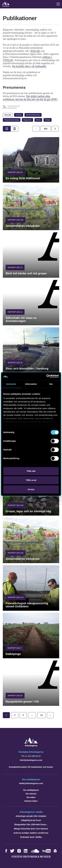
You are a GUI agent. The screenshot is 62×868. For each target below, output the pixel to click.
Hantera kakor (31, 801)
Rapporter (27, 120)
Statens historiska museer (31, 857)
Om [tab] (51, 384)
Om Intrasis (31, 794)
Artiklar (19, 115)
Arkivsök (36, 51)
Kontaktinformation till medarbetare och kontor (31, 767)
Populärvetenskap (12, 120)
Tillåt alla (31, 471)
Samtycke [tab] (11, 384)
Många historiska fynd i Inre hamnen (31, 829)
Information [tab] (31, 384)
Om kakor (31, 797)
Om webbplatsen (31, 790)
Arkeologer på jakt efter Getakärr (31, 816)
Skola (38, 120)
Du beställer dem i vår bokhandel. (29, 66)
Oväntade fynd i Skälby (31, 837)
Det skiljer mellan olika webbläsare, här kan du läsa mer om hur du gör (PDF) (30, 98)
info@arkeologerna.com (31, 760)
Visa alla (8, 115)
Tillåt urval (31, 480)
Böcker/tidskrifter (33, 115)
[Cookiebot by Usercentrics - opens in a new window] (46, 376)
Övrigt (48, 120)
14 (41, 715)
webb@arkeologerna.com (31, 783)
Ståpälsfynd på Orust (31, 820)
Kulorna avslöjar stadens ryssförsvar (31, 833)
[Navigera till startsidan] (31, 746)
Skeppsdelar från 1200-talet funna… (31, 824)
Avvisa (31, 489)
